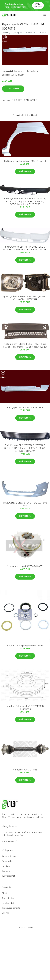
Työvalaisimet (8, 876)
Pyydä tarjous (38, 5)
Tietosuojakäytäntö (11, 908)
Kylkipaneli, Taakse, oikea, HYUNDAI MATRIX (25, 161)
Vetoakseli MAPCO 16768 (25, 770)
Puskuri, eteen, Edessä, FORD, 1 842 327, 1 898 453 (25, 504)
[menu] (45, 15)
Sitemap (6, 913)
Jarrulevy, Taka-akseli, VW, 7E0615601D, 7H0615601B (25, 708)
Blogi (4, 893)
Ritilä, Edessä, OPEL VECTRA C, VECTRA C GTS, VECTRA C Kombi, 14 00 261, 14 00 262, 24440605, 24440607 (25, 448)
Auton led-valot (9, 856)
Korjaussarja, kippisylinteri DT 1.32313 (25, 645)
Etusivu (5, 33)
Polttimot (6, 866)
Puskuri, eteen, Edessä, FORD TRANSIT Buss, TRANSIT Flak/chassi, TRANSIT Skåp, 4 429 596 (25, 345)
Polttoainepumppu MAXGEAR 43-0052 (25, 566)
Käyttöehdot (8, 903)
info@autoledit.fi (10, 841)
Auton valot (7, 861)
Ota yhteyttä (8, 898)
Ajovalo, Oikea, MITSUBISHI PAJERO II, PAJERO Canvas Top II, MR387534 (25, 298)
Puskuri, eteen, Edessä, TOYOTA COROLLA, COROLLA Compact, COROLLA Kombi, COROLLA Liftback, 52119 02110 (25, 201)
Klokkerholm (32, 71)
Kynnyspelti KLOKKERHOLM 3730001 (25, 407)
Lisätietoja (13, 89)
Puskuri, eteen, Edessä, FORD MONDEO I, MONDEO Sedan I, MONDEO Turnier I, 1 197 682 (25, 248)
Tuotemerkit (20, 71)
